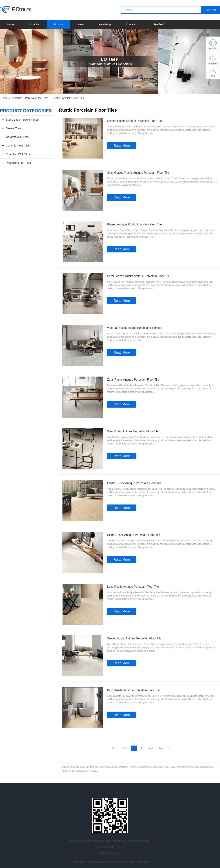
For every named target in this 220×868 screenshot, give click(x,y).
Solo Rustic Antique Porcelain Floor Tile (133, 431)
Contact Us (132, 24)
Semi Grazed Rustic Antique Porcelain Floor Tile (138, 276)
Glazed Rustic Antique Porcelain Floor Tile (134, 121)
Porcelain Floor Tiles (37, 98)
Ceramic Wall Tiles (17, 137)
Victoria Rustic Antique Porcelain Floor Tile (135, 328)
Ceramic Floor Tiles (18, 145)
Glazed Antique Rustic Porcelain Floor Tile (134, 224)
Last (161, 748)
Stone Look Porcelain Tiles (22, 120)
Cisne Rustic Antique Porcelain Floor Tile (134, 535)
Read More (122, 146)
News (81, 24)
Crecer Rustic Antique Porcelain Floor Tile (134, 638)
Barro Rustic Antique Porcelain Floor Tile (133, 690)
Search (211, 10)
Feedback (159, 24)
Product (58, 24)
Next (151, 748)
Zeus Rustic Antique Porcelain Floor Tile (133, 380)
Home (11, 24)
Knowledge (105, 24)
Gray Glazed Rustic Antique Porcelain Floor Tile (138, 173)
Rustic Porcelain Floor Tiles (68, 98)
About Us (34, 24)
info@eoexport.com (114, 853)
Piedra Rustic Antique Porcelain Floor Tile (134, 483)
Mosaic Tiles (13, 128)
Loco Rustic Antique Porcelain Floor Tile (133, 587)
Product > (18, 98)
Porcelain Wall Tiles (18, 154)
